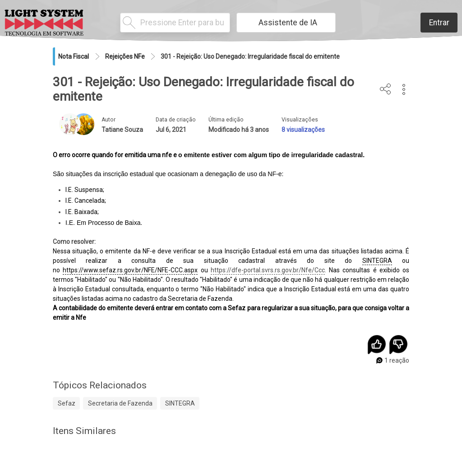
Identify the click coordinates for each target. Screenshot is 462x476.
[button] (404, 89)
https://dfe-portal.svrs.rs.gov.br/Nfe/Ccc (268, 270)
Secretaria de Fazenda (120, 403)
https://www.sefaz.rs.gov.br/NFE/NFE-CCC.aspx (130, 270)
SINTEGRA (377, 261)
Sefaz (67, 403)
